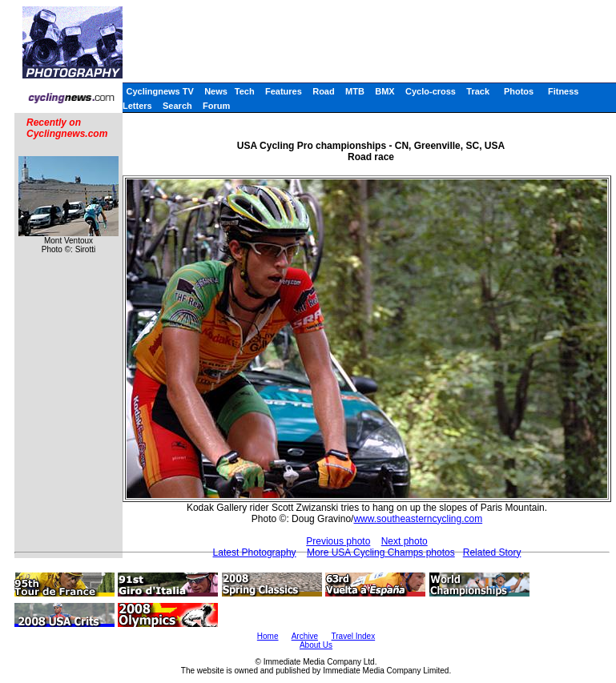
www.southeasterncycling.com (418, 519)
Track (478, 91)
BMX (384, 91)
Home (268, 636)
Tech (245, 91)
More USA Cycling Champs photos (381, 552)
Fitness (564, 91)
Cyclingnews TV (159, 91)
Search (177, 106)
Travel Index (354, 636)
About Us (316, 645)
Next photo (405, 541)
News (216, 91)
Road (324, 91)
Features (284, 91)
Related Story (492, 552)
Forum (216, 106)
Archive (305, 636)
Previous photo (338, 541)
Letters (137, 106)
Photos (519, 91)
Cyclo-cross (431, 91)
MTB (355, 91)
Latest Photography (255, 552)
